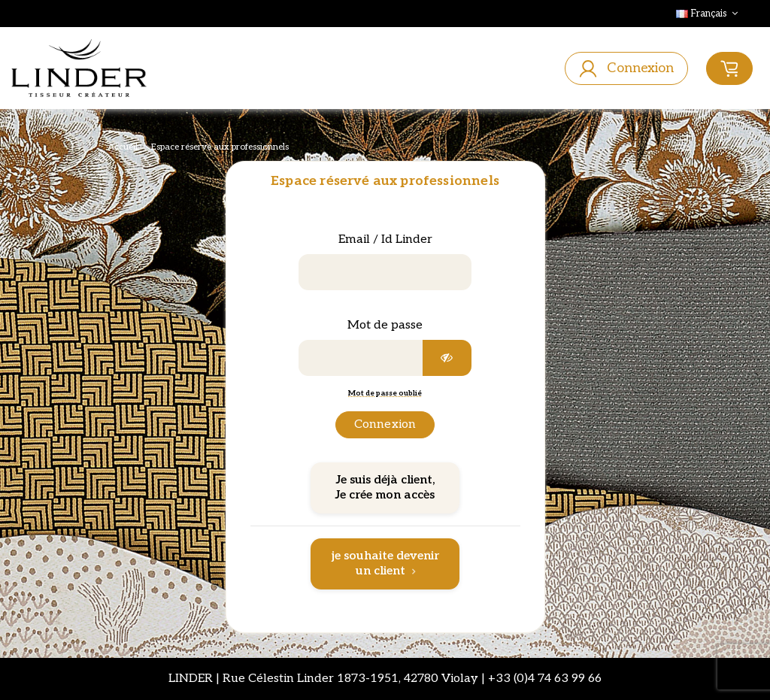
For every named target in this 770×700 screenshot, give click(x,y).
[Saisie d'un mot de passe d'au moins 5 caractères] (361, 358)
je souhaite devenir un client (385, 564)
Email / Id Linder (385, 239)
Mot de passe (385, 325)
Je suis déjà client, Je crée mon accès (385, 488)
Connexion (385, 424)
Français (708, 14)
